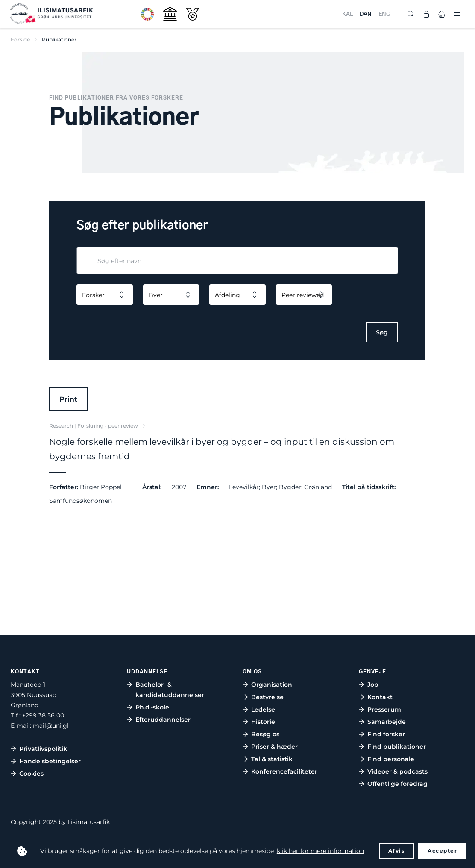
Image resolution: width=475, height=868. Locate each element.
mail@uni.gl (51, 726)
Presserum (384, 709)
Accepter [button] (442, 851)
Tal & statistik (272, 759)
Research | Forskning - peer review (94, 426)
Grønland (318, 487)
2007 (179, 487)
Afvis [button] (397, 851)
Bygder (290, 487)
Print (68, 399)
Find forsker (386, 734)
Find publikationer (397, 747)
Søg (382, 332)
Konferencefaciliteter (284, 771)
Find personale (391, 759)
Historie (263, 722)
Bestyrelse (267, 697)
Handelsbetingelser (50, 761)
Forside (20, 40)
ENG (384, 14)
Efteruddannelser (163, 720)
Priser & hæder (274, 747)
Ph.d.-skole (152, 707)
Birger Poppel (101, 487)
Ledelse (263, 709)
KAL (347, 14)
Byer (269, 487)
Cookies (31, 774)
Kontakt (380, 697)
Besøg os (265, 734)
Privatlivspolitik (43, 749)
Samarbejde (387, 722)
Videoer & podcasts (397, 771)
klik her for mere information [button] (320, 851)
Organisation (272, 685)
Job (373, 685)
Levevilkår (244, 487)
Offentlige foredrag (397, 784)
